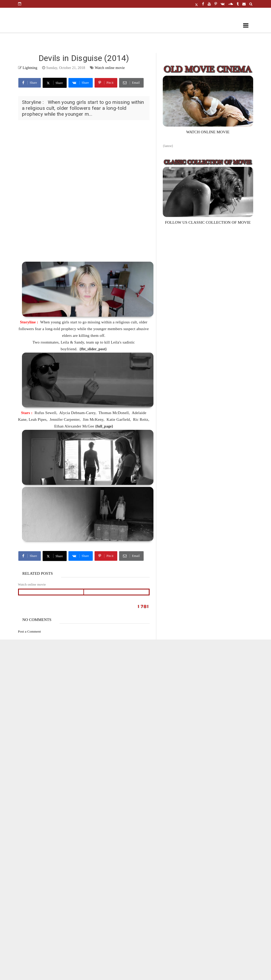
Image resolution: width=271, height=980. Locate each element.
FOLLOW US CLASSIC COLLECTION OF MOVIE (208, 222)
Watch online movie (110, 68)
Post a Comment (30, 631)
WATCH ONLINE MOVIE (208, 132)
